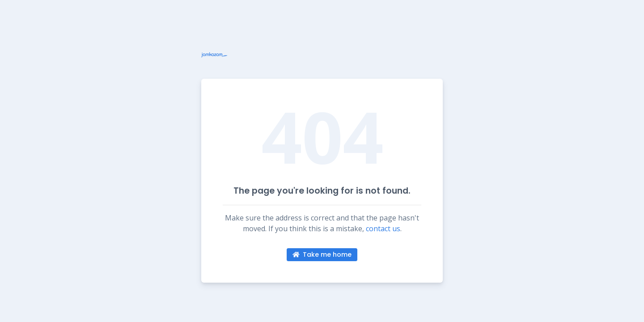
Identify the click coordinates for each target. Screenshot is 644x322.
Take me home (322, 254)
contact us (383, 229)
